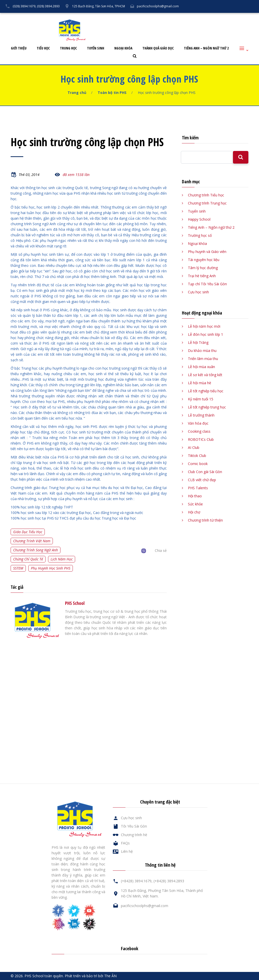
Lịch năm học (62, 559)
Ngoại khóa (123, 48)
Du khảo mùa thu (202, 351)
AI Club (194, 447)
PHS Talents (198, 488)
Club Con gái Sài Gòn (205, 472)
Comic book (198, 464)
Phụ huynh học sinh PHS (51, 568)
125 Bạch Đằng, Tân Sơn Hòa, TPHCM (99, 6)
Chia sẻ (161, 550)
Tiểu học (43, 48)
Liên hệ (229, 17)
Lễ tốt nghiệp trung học (207, 407)
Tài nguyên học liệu (204, 260)
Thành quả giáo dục (158, 48)
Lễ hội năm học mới (204, 326)
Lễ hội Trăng (198, 342)
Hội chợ (194, 512)
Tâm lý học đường (203, 268)
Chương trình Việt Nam (32, 541)
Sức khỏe (195, 504)
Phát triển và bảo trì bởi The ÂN (91, 976)
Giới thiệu (19, 48)
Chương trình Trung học (207, 203)
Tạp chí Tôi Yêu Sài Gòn (207, 284)
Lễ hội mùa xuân (201, 367)
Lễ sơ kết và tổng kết (205, 375)
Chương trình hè (134, 835)
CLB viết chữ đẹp (202, 480)
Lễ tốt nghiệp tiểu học (206, 391)
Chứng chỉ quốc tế (28, 559)
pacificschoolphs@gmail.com (158, 6)
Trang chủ (77, 93)
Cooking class (199, 431)
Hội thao (195, 496)
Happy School (199, 219)
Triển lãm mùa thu (203, 359)
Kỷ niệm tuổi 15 (201, 399)
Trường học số (200, 235)
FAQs (210, 17)
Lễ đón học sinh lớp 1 (206, 334)
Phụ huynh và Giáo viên (207, 252)
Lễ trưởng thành (201, 415)
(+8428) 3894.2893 (169, 881)
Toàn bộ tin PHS (112, 93)
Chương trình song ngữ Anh (36, 550)
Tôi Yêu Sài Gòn (157, 17)
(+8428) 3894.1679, (137, 881)
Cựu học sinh (187, 17)
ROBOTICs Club (201, 439)
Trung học (68, 48)
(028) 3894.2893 (48, 6)
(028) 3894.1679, (24, 6)
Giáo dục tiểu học (28, 532)
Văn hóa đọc (198, 423)
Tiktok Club (197, 456)
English (249, 17)
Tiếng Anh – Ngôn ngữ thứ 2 (206, 48)
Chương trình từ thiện (205, 520)
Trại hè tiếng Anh (202, 276)
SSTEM (18, 568)
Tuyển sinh (96, 48)
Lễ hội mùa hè (200, 383)
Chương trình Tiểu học (206, 195)
